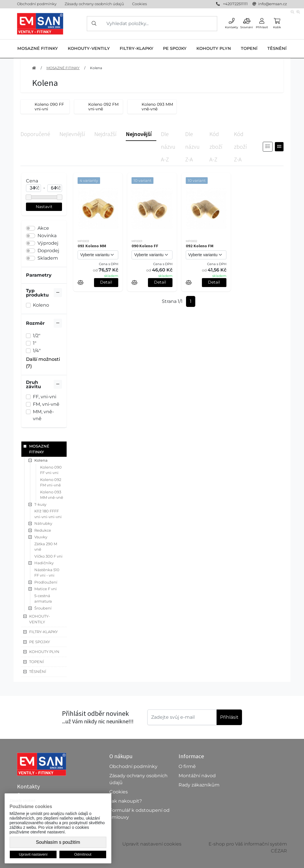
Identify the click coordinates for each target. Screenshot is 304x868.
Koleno (41, 305)
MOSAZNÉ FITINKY (38, 48)
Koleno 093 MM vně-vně (52, 495)
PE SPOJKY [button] (40, 642)
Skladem (48, 258)
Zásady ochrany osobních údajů (94, 4)
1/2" (37, 336)
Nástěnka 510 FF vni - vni (47, 573)
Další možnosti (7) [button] (43, 363)
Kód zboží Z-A (240, 147)
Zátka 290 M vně (46, 547)
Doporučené (35, 134)
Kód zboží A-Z (216, 147)
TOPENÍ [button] (36, 662)
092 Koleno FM (200, 246)
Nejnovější (139, 134)
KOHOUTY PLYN (214, 48)
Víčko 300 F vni (48, 556)
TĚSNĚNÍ (277, 48)
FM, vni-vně (46, 404)
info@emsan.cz (273, 4)
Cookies (139, 4)
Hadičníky (44, 563)
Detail (106, 282)
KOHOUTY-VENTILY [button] (40, 619)
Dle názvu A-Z (168, 147)
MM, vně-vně (43, 415)
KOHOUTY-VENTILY (89, 48)
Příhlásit (229, 717)
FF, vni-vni (45, 397)
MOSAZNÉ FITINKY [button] (39, 449)
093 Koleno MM (92, 246)
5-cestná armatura (43, 599)
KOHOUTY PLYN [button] (44, 652)
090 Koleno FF (145, 246)
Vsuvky (41, 537)
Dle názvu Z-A (192, 147)
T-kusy (40, 504)
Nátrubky (43, 523)
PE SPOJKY (175, 48)
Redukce (43, 530)
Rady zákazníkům (199, 785)
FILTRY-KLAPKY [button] (43, 632)
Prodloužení (46, 582)
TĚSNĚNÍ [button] (38, 671)
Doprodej (48, 251)
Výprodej (48, 243)
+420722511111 (235, 4)
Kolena (96, 68)
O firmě (187, 766)
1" (35, 343)
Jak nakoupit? (126, 801)
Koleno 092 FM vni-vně (51, 482)
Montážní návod (197, 776)
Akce (43, 228)
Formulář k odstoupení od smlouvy (139, 814)
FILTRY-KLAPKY (137, 48)
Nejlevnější (72, 134)
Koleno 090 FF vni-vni (51, 470)
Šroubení (43, 608)
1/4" (37, 351)
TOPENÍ (249, 48)
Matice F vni (46, 589)
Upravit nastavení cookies (152, 844)
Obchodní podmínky (37, 4)
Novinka (47, 236)
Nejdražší (105, 134)
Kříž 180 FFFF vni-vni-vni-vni (48, 514)
